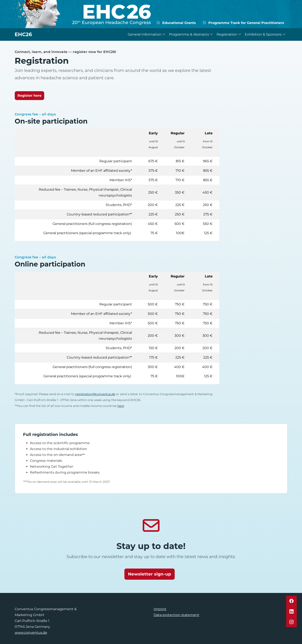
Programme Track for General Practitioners (243, 23)
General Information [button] (147, 34)
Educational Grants (176, 23)
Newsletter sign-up (150, 574)
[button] (291, 601)
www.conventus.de (31, 633)
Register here (29, 96)
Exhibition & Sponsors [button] (265, 34)
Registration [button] (229, 34)
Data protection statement (176, 615)
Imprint (160, 609)
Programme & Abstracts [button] (191, 34)
